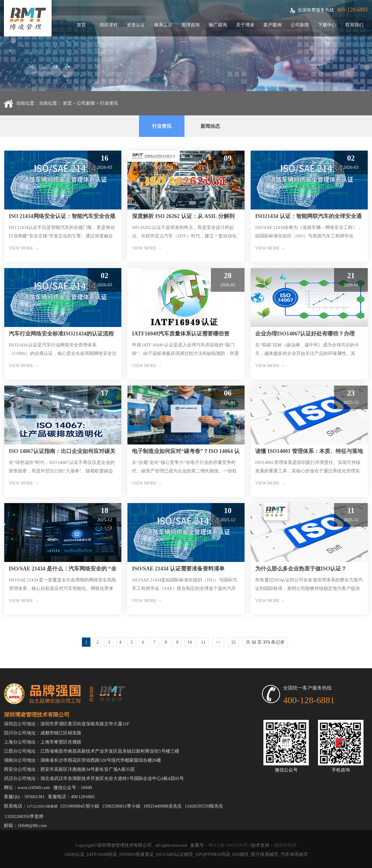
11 (203, 642)
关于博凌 (245, 25)
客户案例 (272, 25)
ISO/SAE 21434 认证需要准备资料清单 (178, 569)
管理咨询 (191, 25)
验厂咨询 (218, 25)
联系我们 (354, 25)
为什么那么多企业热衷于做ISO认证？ (301, 569)
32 (233, 642)
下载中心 (327, 25)
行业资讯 (109, 103)
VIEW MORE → (24, 248)
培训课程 (109, 25)
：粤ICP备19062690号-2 (228, 845)
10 (190, 642)
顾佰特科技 (285, 845)
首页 (81, 25)
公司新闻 (300, 25)
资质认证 (136, 25)
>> (218, 642)
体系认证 (163, 25)
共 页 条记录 (265, 642)
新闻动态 (210, 126)
